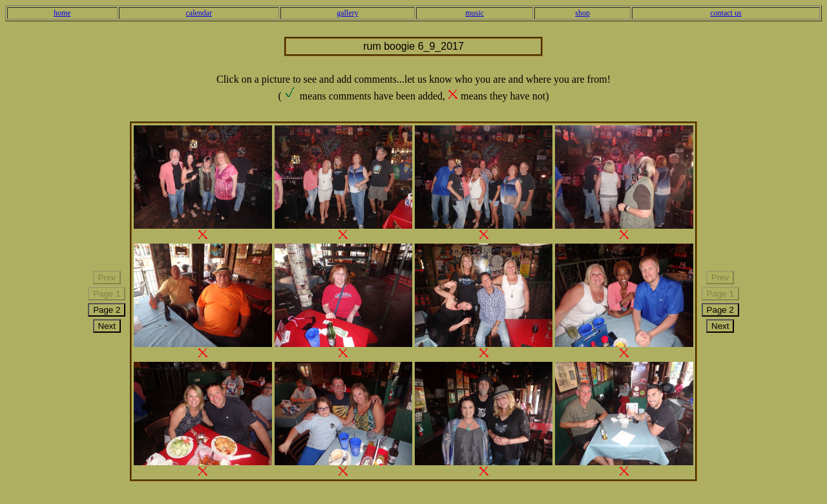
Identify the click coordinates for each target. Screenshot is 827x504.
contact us (726, 13)
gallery (347, 13)
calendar (199, 13)
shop (582, 13)
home (62, 13)
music (475, 13)
